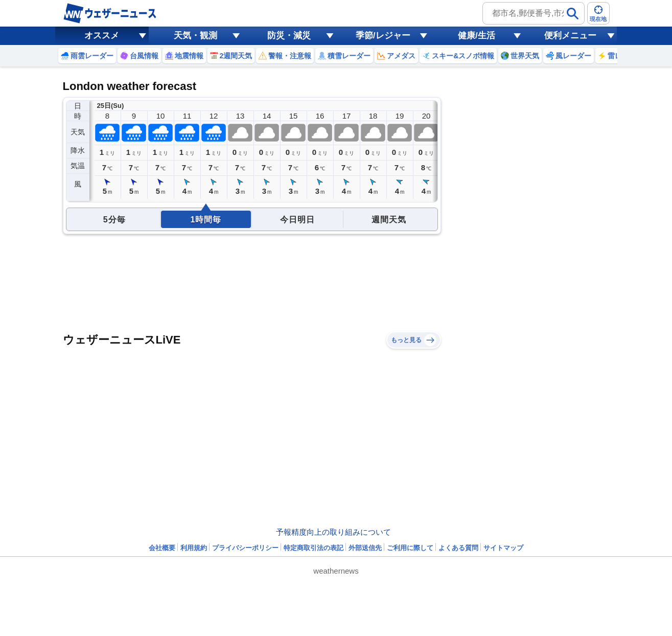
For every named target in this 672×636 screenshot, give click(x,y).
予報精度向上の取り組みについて (333, 532)
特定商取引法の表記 (314, 548)
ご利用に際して (410, 548)
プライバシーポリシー (245, 548)
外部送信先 (365, 548)
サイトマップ (503, 548)
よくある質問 (458, 548)
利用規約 (194, 548)
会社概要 (162, 548)
